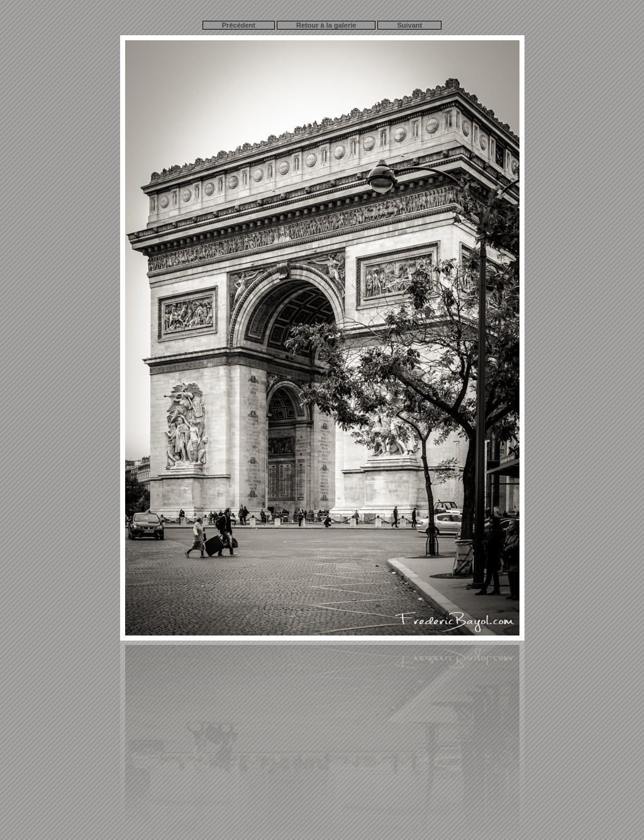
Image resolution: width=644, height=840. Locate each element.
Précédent (239, 25)
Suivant (409, 25)
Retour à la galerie (326, 25)
